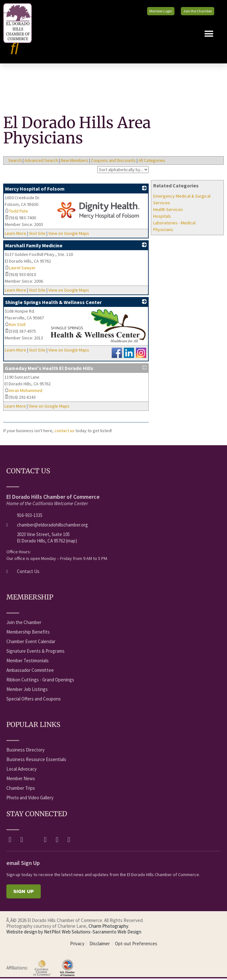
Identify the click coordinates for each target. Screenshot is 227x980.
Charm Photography (108, 928)
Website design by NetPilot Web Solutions (48, 934)
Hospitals (162, 218)
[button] (209, 36)
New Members (74, 162)
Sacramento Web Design (117, 934)
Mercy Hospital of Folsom (35, 190)
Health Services (168, 211)
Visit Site (37, 235)
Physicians (163, 231)
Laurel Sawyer (20, 269)
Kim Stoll (15, 326)
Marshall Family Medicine (34, 247)
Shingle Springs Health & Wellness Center (53, 304)
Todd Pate (16, 213)
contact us (64, 432)
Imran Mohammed (23, 392)
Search (15, 162)
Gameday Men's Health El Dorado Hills (49, 370)
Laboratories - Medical (174, 224)
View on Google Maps (69, 235)
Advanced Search (41, 162)
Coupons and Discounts (113, 162)
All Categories (152, 162)
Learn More (15, 235)
